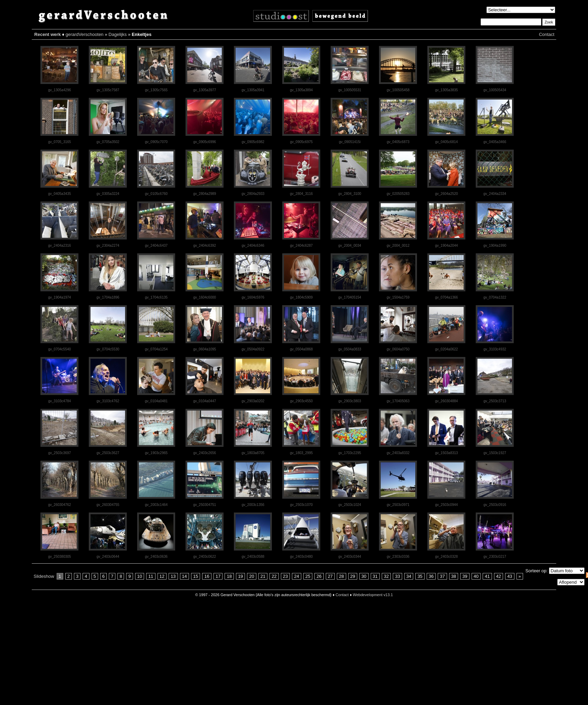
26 (319, 576)
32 (386, 576)
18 (229, 576)
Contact (547, 34)
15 (196, 576)
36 (431, 576)
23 (285, 576)
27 (330, 576)
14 (184, 576)
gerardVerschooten (85, 34)
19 (240, 576)
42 (499, 576)
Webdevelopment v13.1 (373, 595)
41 (487, 576)
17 (218, 576)
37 (442, 576)
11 (151, 576)
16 (207, 576)
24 (296, 576)
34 (409, 576)
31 (375, 576)
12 (162, 576)
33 (397, 576)
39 (465, 576)
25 (308, 576)
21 (263, 576)
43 (510, 576)
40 (476, 576)
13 (173, 576)
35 (420, 576)
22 (274, 576)
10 (140, 576)
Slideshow (44, 576)
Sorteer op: (537, 571)
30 (364, 576)
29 (353, 576)
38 (454, 576)
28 (341, 576)
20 (252, 576)
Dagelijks (118, 34)
